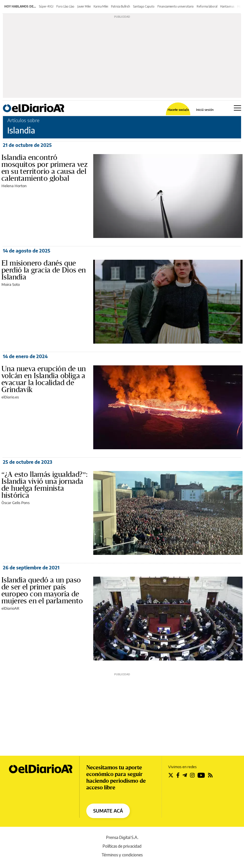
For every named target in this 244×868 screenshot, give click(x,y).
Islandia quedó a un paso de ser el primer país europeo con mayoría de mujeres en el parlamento (42, 591)
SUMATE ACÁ (108, 811)
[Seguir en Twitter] (171, 775)
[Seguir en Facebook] (178, 775)
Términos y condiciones (122, 855)
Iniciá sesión (205, 110)
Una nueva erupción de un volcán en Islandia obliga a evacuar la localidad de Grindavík (44, 379)
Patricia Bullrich (121, 6)
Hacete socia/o (178, 110)
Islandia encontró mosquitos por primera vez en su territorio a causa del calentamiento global (44, 168)
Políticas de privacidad (122, 846)
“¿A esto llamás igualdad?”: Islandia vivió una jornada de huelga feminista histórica (44, 485)
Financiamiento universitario (176, 6)
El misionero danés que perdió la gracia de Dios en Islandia (44, 270)
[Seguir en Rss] (210, 775)
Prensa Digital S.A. (122, 837)
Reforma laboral (207, 6)
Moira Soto (11, 284)
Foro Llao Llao (65, 6)
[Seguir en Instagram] (192, 775)
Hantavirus (227, 6)
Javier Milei (84, 6)
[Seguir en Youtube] (201, 775)
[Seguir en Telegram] (185, 775)
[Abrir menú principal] (237, 108)
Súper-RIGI (46, 6)
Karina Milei (101, 6)
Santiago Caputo (144, 6)
